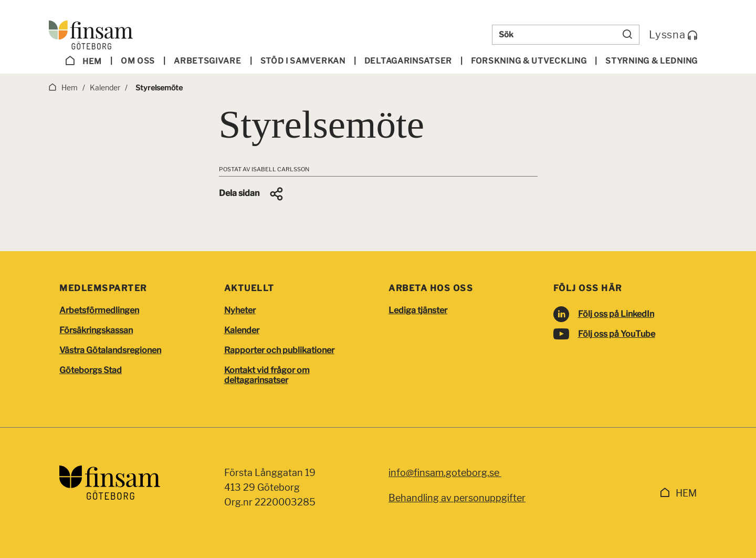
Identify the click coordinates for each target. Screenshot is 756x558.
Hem (83, 61)
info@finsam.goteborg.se (445, 473)
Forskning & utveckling (529, 61)
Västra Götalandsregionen (110, 350)
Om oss (138, 61)
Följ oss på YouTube (617, 334)
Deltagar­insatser (408, 61)
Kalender (242, 330)
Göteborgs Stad (91, 370)
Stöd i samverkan (303, 61)
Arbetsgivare (207, 61)
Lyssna (673, 35)
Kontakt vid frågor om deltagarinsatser (267, 375)
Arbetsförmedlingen (99, 310)
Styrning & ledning (652, 61)
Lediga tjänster (418, 310)
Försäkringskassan (96, 330)
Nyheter (240, 310)
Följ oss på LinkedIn (616, 314)
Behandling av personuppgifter (457, 498)
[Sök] (627, 35)
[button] (252, 194)
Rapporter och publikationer (279, 350)
